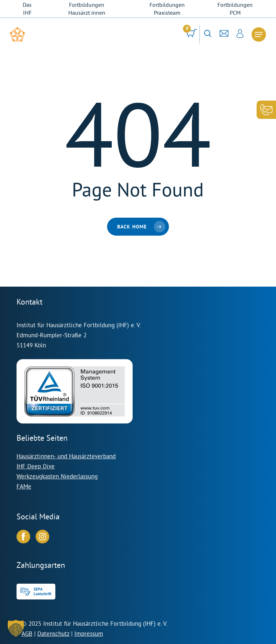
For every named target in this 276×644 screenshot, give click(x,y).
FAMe (24, 486)
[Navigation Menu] (259, 34)
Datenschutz (53, 633)
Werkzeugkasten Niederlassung (57, 476)
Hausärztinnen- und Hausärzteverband (66, 456)
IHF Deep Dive (36, 466)
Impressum (89, 633)
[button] (16, 628)
